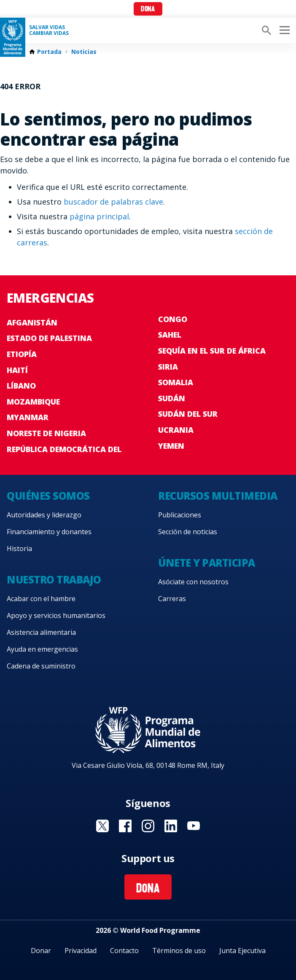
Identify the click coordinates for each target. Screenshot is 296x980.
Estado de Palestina (49, 338)
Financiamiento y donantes (49, 532)
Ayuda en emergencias (42, 649)
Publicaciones (180, 515)
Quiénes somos (48, 496)
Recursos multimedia (218, 496)
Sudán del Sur (188, 414)
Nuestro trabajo (54, 579)
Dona (148, 9)
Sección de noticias (188, 532)
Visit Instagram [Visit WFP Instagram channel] (148, 826)
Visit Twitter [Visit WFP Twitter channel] (102, 826)
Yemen (171, 446)
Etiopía (22, 354)
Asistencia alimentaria (41, 632)
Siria (168, 367)
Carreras (172, 599)
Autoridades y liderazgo (44, 515)
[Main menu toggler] (283, 30)
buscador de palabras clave (113, 202)
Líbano (21, 386)
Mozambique (33, 402)
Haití (17, 370)
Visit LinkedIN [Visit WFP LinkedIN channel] (171, 826)
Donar (41, 951)
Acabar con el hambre (41, 599)
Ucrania (176, 430)
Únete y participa (207, 563)
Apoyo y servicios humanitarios (56, 615)
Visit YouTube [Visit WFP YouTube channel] (194, 826)
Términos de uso (179, 951)
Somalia (176, 382)
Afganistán (32, 322)
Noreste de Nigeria (46, 433)
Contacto (124, 951)
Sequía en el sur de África (212, 351)
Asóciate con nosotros (193, 582)
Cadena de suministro (41, 666)
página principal (99, 216)
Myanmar (28, 417)
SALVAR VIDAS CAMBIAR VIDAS (49, 30)
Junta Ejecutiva (242, 951)
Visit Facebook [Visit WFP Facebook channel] (125, 826)
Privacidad (81, 951)
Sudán (172, 398)
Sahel (170, 335)
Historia (19, 549)
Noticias (84, 52)
